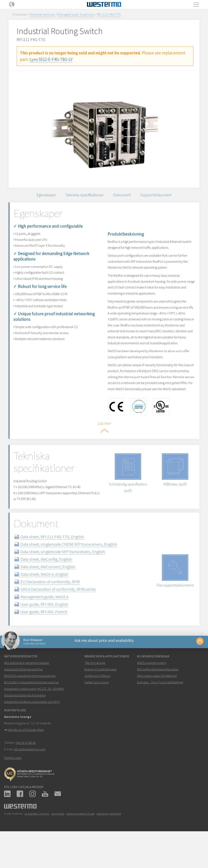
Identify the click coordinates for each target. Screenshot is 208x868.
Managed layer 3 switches (76, 14)
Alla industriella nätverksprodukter (27, 695)
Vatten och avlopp (97, 714)
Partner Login (13, 790)
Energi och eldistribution (101, 701)
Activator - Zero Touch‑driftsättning (160, 714)
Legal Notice (58, 846)
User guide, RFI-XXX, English (52, 633)
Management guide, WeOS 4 (52, 625)
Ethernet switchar (42, 14)
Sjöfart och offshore (97, 708)
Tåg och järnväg (95, 695)
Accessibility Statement (109, 846)
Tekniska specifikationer (84, 196)
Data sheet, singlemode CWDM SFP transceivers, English (76, 573)
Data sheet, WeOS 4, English (52, 603)
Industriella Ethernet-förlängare (25, 727)
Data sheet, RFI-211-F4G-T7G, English (60, 565)
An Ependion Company (37, 846)
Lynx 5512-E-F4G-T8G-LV (51, 59)
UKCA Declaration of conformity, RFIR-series (66, 618)
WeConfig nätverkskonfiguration (158, 701)
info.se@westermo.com (29, 781)
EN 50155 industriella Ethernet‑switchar (30, 708)
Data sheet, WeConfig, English (54, 588)
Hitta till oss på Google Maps (26, 762)
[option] (104, 129)
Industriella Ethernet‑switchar (23, 701)
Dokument (125, 196)
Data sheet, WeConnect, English (55, 595)
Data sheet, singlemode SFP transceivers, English (70, 580)
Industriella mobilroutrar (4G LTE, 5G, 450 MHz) (34, 721)
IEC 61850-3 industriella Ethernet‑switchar (31, 714)
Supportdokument (161, 196)
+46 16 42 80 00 (26, 775)
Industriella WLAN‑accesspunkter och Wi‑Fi (32, 734)
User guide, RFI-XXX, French (51, 641)
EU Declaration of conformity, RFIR (57, 610)
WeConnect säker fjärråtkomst (157, 708)
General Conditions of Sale (80, 846)
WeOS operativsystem (152, 695)
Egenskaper (42, 196)
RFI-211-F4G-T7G (109, 14)
